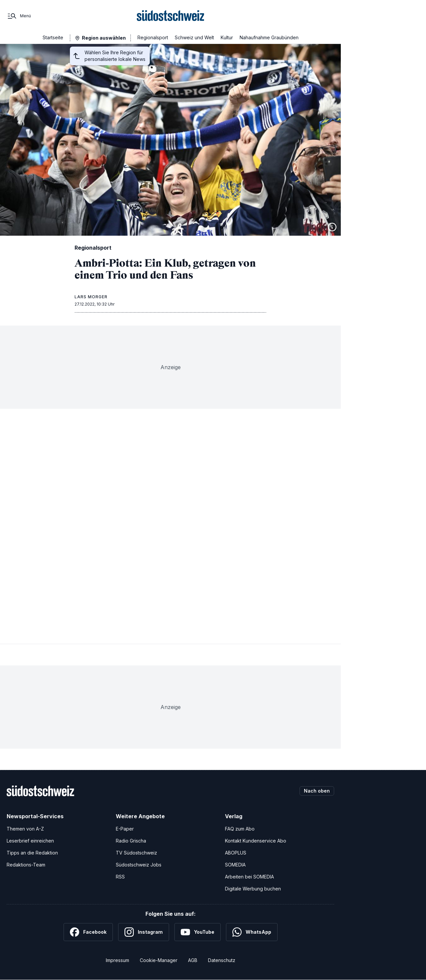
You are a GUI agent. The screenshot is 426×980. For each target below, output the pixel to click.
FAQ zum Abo (240, 829)
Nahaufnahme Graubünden (269, 37)
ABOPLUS (236, 853)
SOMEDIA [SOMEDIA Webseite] (235, 865)
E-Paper (125, 829)
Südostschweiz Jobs (139, 865)
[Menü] (19, 16)
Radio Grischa (131, 841)
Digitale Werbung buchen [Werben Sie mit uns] (253, 889)
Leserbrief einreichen (30, 841)
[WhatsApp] (252, 932)
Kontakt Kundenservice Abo (256, 841)
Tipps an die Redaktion (32, 853)
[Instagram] (144, 932)
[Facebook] (88, 932)
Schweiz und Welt (194, 37)
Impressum (117, 960)
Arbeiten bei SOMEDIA (249, 877)
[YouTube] (198, 932)
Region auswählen (104, 38)
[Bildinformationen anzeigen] (332, 227)
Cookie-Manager (159, 960)
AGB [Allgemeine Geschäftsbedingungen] (193, 960)
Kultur (227, 37)
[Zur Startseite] (171, 16)
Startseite (53, 37)
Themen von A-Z (25, 829)
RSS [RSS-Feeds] (120, 877)
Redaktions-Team (26, 865)
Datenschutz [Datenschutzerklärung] (222, 960)
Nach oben (317, 791)
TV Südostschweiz (136, 853)
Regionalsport (153, 37)
